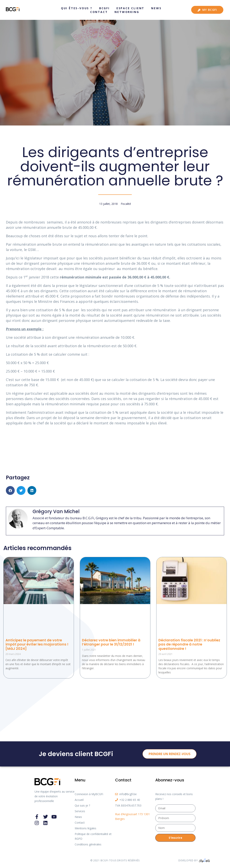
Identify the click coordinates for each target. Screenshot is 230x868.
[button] (10, 490)
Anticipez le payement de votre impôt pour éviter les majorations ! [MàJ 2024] (37, 644)
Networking (127, 12)
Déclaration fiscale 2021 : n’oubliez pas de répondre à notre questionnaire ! (189, 644)
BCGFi (104, 8)
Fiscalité (126, 204)
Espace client (130, 8)
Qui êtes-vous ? (77, 8)
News (156, 8)
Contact (99, 12)
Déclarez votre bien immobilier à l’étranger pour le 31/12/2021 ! (111, 642)
